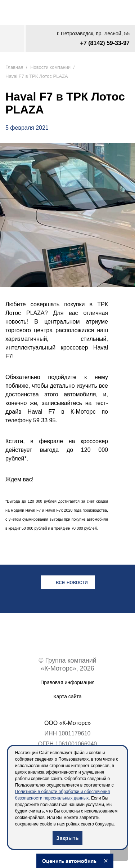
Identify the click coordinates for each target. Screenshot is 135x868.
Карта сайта (68, 696)
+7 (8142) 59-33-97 (105, 43)
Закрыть (67, 838)
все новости (72, 582)
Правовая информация (67, 682)
